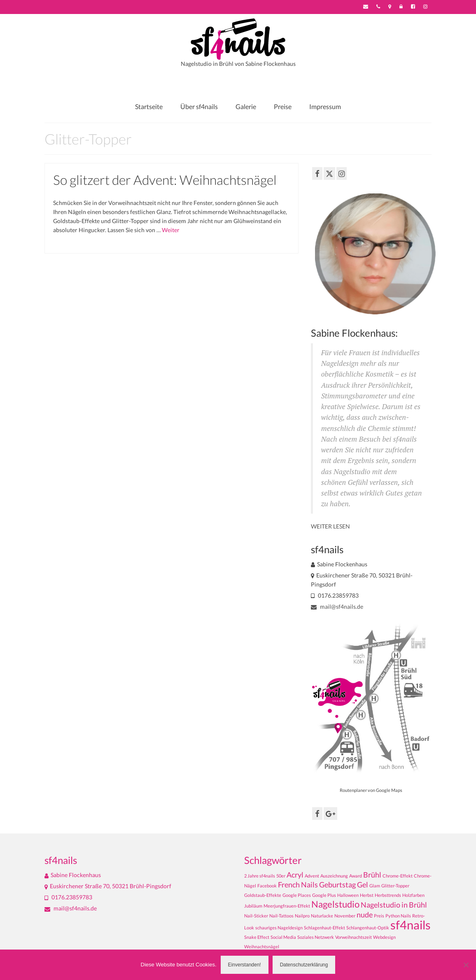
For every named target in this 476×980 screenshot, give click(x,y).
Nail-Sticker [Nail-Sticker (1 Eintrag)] (256, 916)
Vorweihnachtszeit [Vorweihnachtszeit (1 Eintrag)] (353, 937)
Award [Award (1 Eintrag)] (356, 876)
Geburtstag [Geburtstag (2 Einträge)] (337, 885)
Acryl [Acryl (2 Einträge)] (295, 875)
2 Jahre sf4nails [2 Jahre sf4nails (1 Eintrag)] (260, 876)
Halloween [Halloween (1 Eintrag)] (348, 895)
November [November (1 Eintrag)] (345, 916)
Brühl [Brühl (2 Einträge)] (372, 875)
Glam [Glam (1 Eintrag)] (375, 886)
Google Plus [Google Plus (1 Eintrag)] (324, 895)
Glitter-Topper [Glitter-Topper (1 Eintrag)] (395, 886)
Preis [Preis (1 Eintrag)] (379, 916)
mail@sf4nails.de (337, 606)
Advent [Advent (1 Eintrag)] (312, 876)
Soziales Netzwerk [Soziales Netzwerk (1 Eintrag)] (316, 937)
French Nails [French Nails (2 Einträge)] (298, 885)
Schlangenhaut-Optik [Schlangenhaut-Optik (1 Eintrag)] (368, 928)
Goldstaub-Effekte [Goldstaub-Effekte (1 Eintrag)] (263, 895)
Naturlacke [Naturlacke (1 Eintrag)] (322, 916)
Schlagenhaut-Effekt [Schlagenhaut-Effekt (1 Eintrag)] (324, 928)
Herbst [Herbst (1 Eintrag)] (367, 895)
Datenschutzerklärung (304, 965)
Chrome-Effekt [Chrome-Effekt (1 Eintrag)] (398, 876)
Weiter (171, 230)
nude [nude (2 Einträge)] (365, 915)
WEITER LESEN (330, 526)
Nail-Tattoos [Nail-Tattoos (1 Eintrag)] (281, 916)
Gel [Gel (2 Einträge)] (363, 885)
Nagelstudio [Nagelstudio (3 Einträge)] (335, 904)
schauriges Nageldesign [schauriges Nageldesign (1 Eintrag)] (279, 928)
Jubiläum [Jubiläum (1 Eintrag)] (253, 906)
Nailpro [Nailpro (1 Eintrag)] (302, 916)
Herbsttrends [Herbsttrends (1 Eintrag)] (388, 895)
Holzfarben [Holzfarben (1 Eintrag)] (413, 895)
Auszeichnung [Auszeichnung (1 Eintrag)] (334, 876)
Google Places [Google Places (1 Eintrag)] (297, 895)
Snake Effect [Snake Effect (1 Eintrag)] (257, 937)
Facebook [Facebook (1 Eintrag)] (267, 886)
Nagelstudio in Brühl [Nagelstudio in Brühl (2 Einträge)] (394, 905)
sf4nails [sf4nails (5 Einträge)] (411, 925)
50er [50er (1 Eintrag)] (281, 876)
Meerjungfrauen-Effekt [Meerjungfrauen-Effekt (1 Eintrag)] (287, 906)
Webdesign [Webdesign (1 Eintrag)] (384, 937)
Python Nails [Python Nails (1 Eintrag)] (398, 916)
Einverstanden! (245, 965)
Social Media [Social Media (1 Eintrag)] (283, 937)
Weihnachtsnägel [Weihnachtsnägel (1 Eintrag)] (262, 946)
